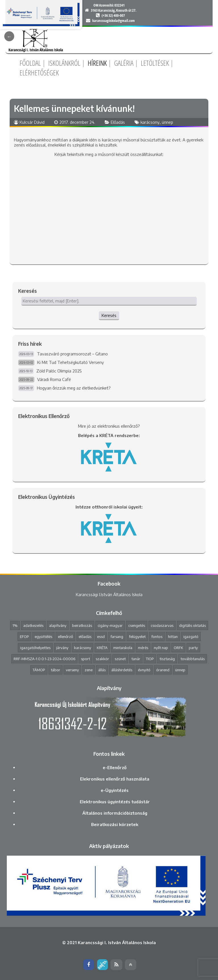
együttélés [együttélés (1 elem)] (43, 637)
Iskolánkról (64, 63)
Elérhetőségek (39, 73)
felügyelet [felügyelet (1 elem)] (137, 637)
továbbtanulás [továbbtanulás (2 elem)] (193, 659)
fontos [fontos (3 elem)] (157, 637)
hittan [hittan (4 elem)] (173, 637)
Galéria (124, 63)
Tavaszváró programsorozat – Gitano (72, 354)
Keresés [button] (109, 315)
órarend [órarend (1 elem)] (163, 670)
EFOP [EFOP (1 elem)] (24, 637)
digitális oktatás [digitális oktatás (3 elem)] (192, 625)
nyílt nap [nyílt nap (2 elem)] (161, 648)
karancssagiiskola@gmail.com (114, 20)
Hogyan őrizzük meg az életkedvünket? (74, 388)
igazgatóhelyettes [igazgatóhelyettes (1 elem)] (35, 648)
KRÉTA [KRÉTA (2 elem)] (102, 648)
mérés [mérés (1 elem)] (143, 648)
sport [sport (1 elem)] (85, 659)
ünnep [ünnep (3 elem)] (180, 670)
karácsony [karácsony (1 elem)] (83, 648)
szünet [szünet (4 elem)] (120, 659)
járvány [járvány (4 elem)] (62, 648)
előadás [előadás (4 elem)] (85, 637)
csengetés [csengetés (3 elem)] (137, 625)
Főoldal (30, 63)
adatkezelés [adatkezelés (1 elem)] (33, 625)
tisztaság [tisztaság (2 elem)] (167, 659)
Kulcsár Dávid (32, 122)
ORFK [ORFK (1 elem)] (178, 648)
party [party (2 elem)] (193, 648)
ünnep (167, 122)
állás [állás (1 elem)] (102, 670)
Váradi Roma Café (54, 379)
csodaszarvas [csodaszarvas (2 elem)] (162, 625)
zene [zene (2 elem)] (89, 670)
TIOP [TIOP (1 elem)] (150, 659)
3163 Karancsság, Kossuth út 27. (114, 10)
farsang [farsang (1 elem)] (117, 637)
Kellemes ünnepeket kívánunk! (74, 108)
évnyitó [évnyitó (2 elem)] (144, 670)
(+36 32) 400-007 (113, 15)
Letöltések (155, 63)
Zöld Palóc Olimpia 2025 (59, 371)
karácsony (150, 122)
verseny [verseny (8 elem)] (72, 670)
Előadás (118, 122)
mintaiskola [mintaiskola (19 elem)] (123, 648)
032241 (120, 5)
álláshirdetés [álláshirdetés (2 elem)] (122, 670)
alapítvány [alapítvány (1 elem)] (58, 625)
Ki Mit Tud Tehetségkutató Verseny (71, 362)
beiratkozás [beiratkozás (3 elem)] (82, 625)
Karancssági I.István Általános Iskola (109, 594)
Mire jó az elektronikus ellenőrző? (109, 426)
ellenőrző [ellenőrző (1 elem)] (65, 637)
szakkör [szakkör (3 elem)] (102, 659)
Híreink (97, 63)
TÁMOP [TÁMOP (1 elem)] (39, 670)
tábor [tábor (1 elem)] (55, 670)
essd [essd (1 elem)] (101, 637)
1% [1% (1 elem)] (15, 625)
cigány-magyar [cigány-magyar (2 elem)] (110, 625)
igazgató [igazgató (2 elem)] (191, 637)
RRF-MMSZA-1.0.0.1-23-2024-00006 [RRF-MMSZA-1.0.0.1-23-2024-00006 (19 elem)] (44, 659)
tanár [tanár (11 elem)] (136, 659)
